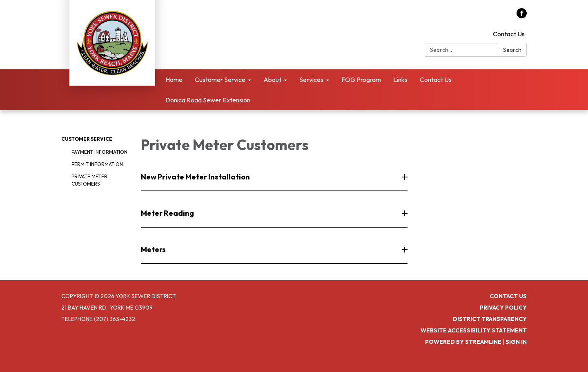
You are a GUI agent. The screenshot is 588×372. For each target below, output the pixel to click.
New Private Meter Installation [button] (196, 177)
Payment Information (99, 152)
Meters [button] (154, 249)
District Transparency (490, 319)
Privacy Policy (503, 308)
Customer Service (87, 139)
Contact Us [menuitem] (436, 80)
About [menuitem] (272, 80)
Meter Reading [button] (168, 213)
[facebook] (522, 16)
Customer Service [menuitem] (220, 80)
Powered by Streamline (463, 342)
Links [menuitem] (400, 80)
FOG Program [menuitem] (361, 80)
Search (512, 50)
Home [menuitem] (174, 80)
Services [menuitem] (311, 80)
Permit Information (97, 164)
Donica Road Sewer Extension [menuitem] (208, 100)
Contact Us (509, 34)
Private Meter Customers (89, 180)
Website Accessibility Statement (474, 330)
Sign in (516, 342)
